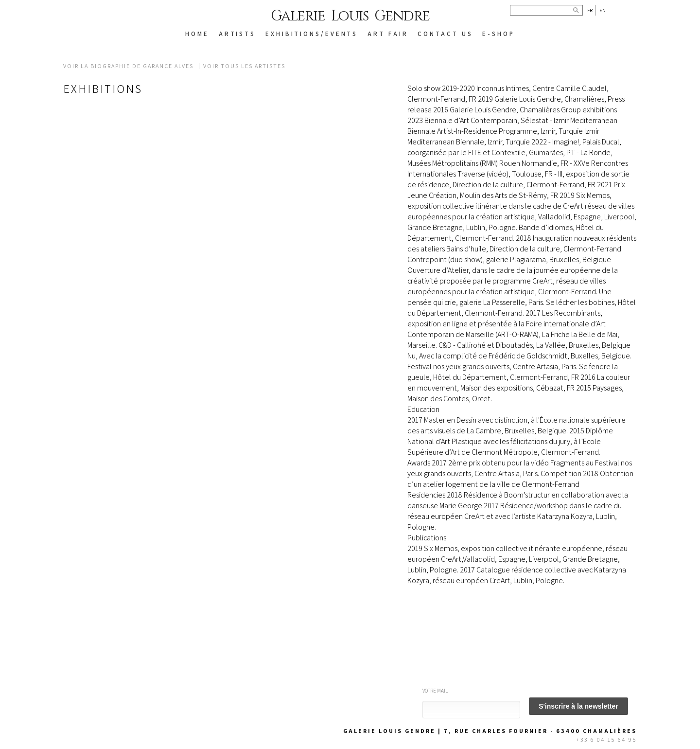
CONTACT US (445, 34)
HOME (197, 34)
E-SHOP (498, 34)
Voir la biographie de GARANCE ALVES (128, 66)
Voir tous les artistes (244, 66)
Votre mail (435, 691)
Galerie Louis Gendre (350, 16)
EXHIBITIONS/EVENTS (312, 34)
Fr (590, 10)
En (603, 10)
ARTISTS (237, 34)
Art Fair (388, 34)
